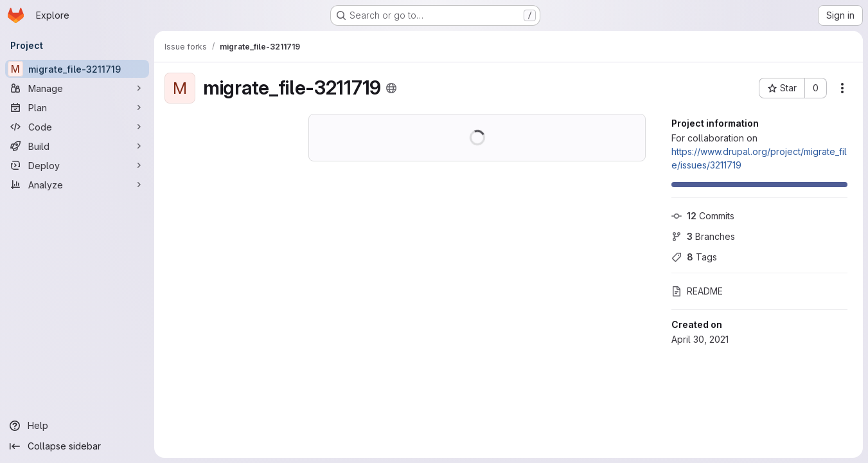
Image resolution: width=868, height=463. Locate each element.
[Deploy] (77, 165)
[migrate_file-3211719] (77, 69)
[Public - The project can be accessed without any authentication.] (391, 88)
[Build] (77, 146)
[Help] (77, 426)
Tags (694, 257)
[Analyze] (77, 185)
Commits (703, 216)
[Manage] (77, 88)
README (697, 291)
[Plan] (77, 107)
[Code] (77, 127)
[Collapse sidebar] (77, 446)
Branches (703, 236)
